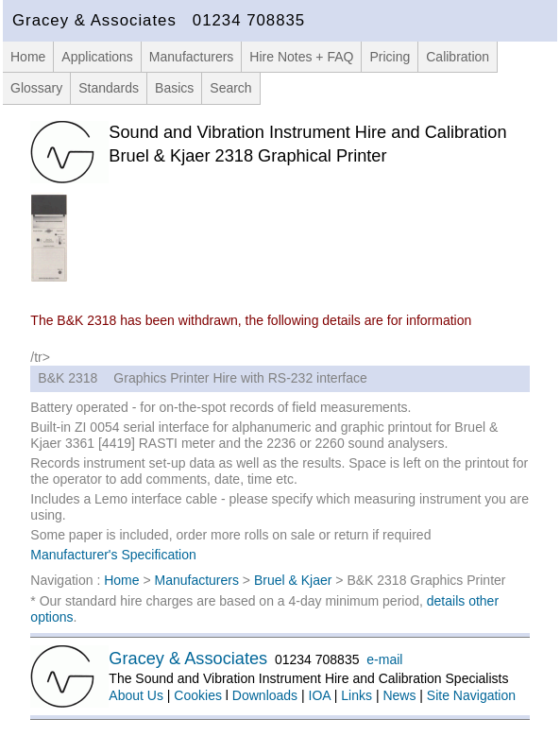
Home (28, 57)
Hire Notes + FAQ (301, 57)
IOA (320, 695)
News (399, 695)
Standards (109, 88)
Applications (97, 57)
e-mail (384, 659)
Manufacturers (191, 57)
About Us (136, 695)
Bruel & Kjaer (293, 580)
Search (230, 88)
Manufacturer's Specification (113, 555)
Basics (174, 88)
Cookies (198, 695)
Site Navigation (471, 695)
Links (356, 695)
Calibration (458, 57)
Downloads (265, 695)
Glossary (36, 88)
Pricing (390, 57)
